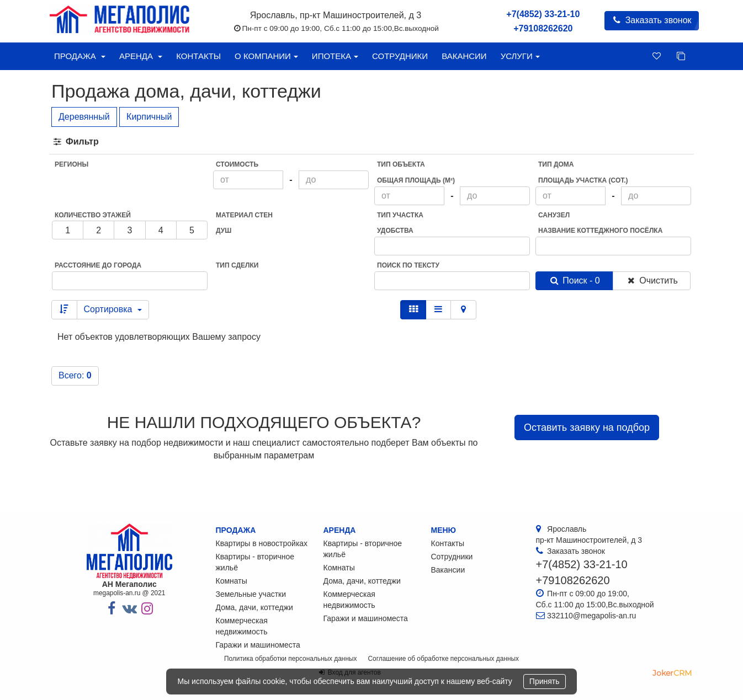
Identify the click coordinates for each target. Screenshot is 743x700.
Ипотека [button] (335, 56)
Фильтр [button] (75, 141)
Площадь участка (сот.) (583, 180)
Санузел (554, 215)
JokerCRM (672, 673)
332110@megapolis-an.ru (591, 616)
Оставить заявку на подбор (587, 428)
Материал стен (244, 215)
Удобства (395, 231)
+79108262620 (543, 28)
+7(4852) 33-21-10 (543, 14)
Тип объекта (401, 164)
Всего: (75, 375)
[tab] (371, 142)
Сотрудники (400, 56)
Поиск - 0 (574, 280)
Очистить (652, 280)
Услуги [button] (520, 56)
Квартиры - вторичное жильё (255, 562)
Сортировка (113, 309)
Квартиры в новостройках (262, 543)
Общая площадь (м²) (416, 180)
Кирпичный (149, 117)
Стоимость (237, 164)
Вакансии (464, 56)
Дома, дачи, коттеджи (254, 607)
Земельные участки (251, 594)
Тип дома (556, 164)
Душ (224, 231)
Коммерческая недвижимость (242, 626)
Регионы (71, 164)
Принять (545, 681)
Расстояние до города (98, 265)
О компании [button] (266, 56)
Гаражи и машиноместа (258, 645)
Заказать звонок (652, 20)
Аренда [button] (141, 56)
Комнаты (232, 581)
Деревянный (84, 117)
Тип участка (400, 215)
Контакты (198, 56)
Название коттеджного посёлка (600, 231)
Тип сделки (237, 265)
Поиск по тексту (408, 265)
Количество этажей (93, 215)
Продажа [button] (80, 56)
